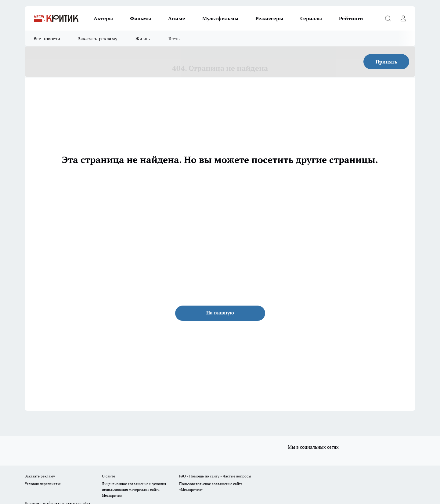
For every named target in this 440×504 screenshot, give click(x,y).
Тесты (174, 38)
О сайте (108, 476)
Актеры (103, 18)
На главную (220, 313)
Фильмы (141, 18)
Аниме (177, 18)
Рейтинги (351, 18)
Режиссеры (269, 18)
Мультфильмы (220, 18)
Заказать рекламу (98, 38)
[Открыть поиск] (388, 18)
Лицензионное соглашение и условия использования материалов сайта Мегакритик (134, 489)
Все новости (47, 38)
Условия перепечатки (43, 484)
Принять (386, 62)
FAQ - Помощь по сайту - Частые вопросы (215, 476)
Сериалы (311, 18)
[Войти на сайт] (403, 18)
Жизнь (143, 38)
